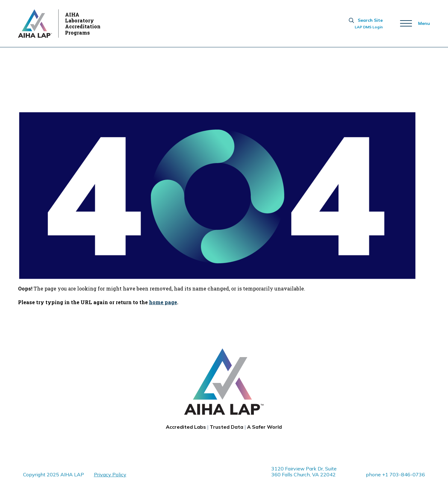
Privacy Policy (110, 475)
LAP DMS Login (369, 27)
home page (163, 302)
